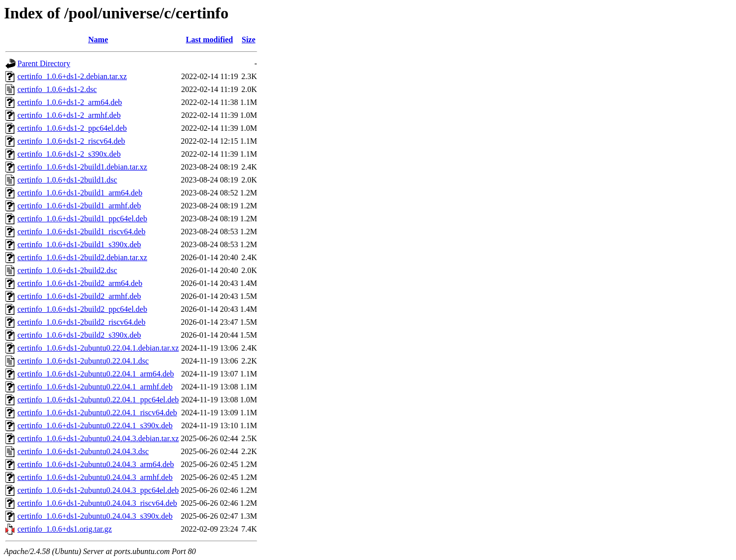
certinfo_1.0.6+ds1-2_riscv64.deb (71, 141)
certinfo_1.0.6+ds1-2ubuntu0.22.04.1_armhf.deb (95, 387)
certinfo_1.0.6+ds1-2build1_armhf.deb (79, 206)
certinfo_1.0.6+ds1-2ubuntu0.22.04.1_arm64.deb (96, 374)
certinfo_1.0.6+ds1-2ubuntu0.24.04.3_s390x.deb (95, 516)
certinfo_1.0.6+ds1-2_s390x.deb (69, 154)
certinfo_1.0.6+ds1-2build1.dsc (67, 180)
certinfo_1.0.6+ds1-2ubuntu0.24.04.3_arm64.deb (96, 464)
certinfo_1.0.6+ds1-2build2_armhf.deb (79, 296)
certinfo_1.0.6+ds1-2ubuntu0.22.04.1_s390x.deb (95, 425)
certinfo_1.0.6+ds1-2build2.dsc (67, 270)
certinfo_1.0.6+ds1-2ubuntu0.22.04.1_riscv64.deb (97, 413)
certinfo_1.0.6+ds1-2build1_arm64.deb (80, 193)
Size (249, 40)
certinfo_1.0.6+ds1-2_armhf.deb (69, 115)
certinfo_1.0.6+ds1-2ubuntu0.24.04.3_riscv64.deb (97, 503)
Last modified (210, 40)
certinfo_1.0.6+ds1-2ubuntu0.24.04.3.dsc (83, 451)
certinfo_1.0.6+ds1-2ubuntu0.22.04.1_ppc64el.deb (98, 400)
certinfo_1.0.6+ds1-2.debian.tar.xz (72, 76)
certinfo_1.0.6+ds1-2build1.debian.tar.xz (82, 167)
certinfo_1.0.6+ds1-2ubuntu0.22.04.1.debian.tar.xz (98, 348)
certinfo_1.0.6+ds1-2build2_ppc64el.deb (82, 309)
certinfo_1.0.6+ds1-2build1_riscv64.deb (81, 232)
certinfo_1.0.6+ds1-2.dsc (57, 89)
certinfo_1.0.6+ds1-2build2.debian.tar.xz (82, 257)
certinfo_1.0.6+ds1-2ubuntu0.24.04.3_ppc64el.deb (98, 490)
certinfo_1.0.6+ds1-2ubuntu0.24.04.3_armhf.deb (95, 477)
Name (98, 40)
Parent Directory (44, 63)
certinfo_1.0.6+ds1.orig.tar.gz (65, 529)
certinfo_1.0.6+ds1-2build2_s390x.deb (79, 335)
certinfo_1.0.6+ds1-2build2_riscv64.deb (81, 322)
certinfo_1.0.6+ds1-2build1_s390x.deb (79, 244)
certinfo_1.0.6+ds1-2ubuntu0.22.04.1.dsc (83, 361)
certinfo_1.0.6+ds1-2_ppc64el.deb (72, 128)
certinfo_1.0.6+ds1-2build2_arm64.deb (80, 283)
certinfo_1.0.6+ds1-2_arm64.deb (70, 102)
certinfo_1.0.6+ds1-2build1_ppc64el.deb (82, 219)
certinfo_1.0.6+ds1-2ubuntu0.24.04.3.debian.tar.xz (98, 438)
